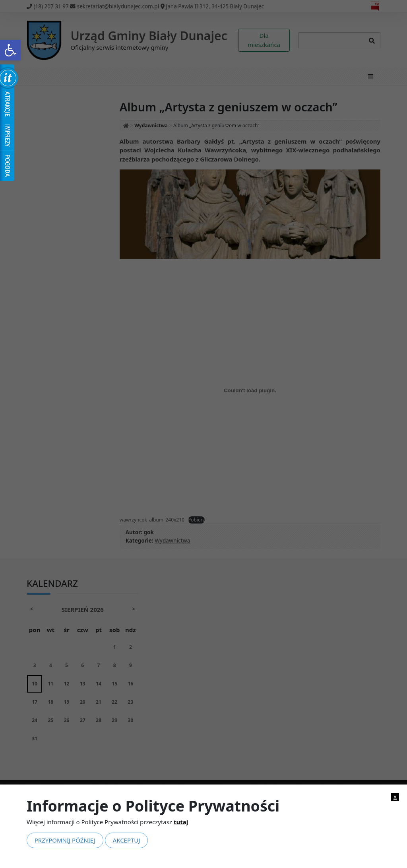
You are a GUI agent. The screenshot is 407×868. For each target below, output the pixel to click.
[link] (10, 50)
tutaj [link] (181, 822)
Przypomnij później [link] (65, 840)
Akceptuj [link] (127, 840)
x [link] (395, 797)
